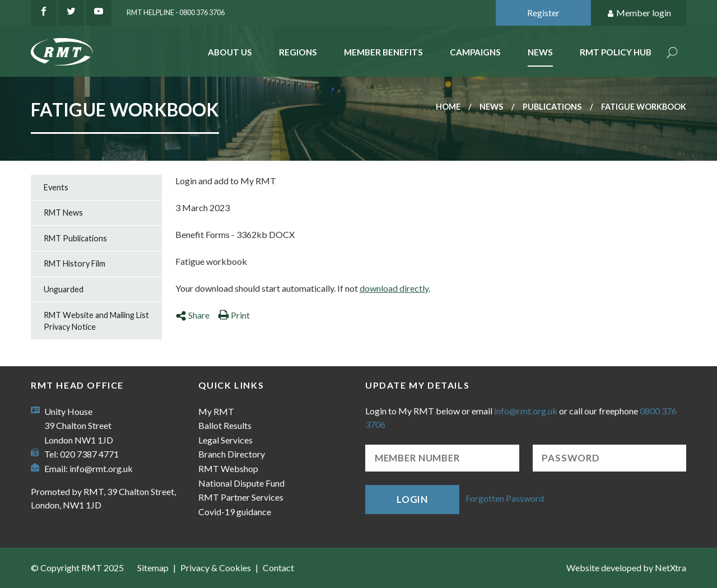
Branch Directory (232, 454)
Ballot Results (225, 425)
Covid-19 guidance (235, 512)
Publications (552, 107)
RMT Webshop (228, 468)
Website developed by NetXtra (626, 568)
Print (234, 315)
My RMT (216, 411)
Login (412, 499)
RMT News (63, 213)
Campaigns (475, 52)
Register (543, 13)
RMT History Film (75, 263)
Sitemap (153, 568)
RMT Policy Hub (616, 52)
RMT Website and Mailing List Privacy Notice (96, 321)
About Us (230, 52)
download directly (394, 288)
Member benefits (383, 52)
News (540, 52)
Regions (298, 52)
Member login (639, 13)
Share (192, 315)
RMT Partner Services (241, 497)
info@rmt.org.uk (101, 468)
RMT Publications (75, 238)
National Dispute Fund (241, 483)
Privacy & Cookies (216, 568)
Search (672, 53)
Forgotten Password (505, 498)
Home (448, 107)
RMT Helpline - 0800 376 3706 (176, 12)
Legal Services (225, 440)
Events (56, 187)
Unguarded (64, 289)
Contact (278, 568)
